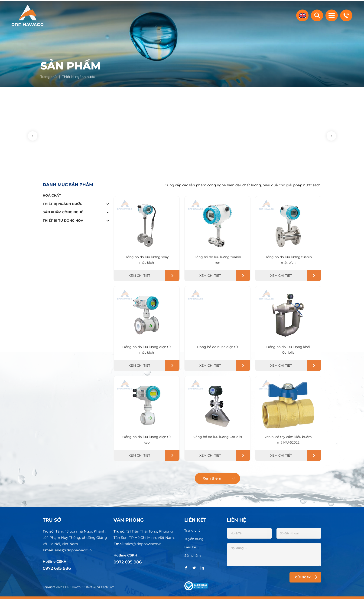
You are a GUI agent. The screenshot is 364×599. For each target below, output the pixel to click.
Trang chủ (192, 530)
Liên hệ (190, 547)
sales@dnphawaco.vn (73, 550)
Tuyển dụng (194, 538)
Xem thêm (222, 478)
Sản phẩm (193, 555)
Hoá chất (52, 195)
